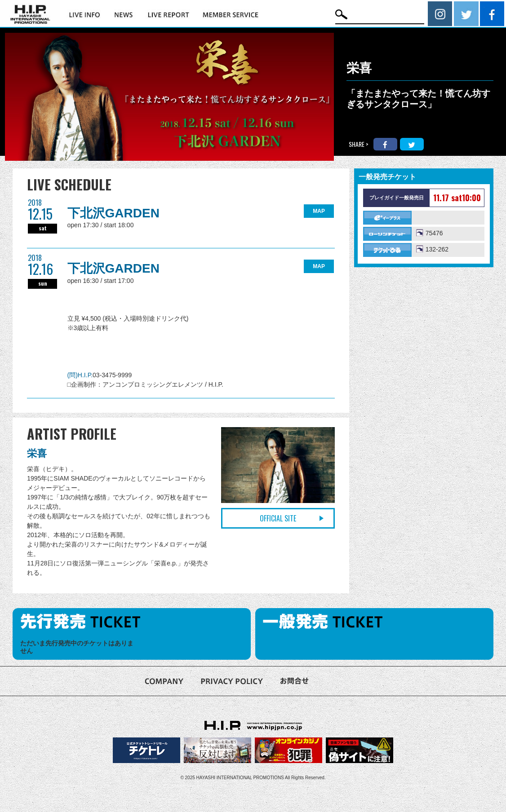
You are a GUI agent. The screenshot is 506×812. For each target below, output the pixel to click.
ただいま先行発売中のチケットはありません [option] (77, 647)
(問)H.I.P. (80, 375)
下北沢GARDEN (113, 213)
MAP (319, 211)
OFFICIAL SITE (278, 518)
